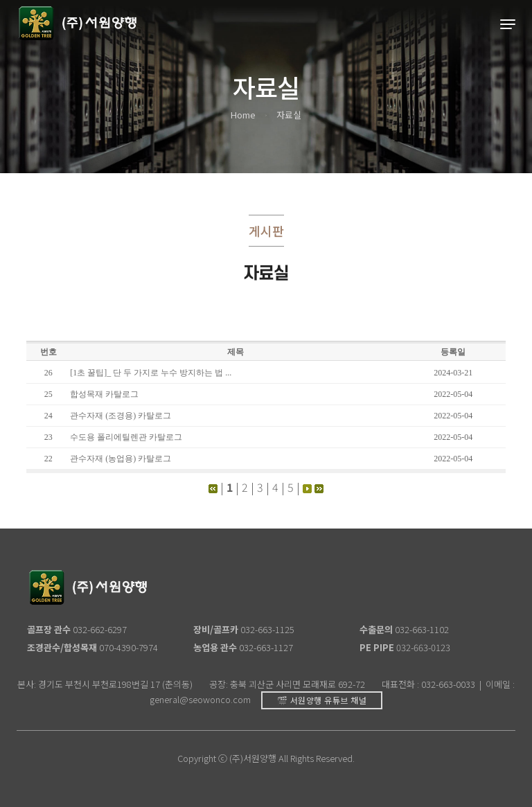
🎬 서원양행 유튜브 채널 (322, 700)
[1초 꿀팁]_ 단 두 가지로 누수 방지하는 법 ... (151, 373)
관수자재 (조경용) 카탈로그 (121, 416)
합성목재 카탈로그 (104, 394)
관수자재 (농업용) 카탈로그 (121, 459)
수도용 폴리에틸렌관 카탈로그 (126, 437)
